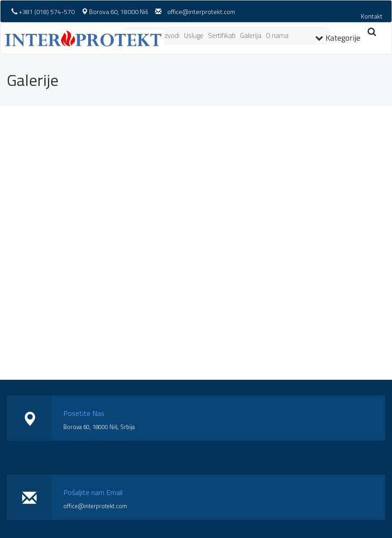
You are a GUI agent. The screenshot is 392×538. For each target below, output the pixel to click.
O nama (277, 35)
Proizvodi (167, 35)
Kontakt (372, 16)
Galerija (251, 35)
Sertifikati (222, 35)
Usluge (194, 35)
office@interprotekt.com (201, 12)
